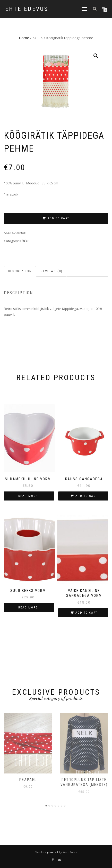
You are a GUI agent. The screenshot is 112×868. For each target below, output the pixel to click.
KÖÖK (38, 38)
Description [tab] (20, 271)
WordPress (70, 852)
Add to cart (58, 218)
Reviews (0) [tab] (52, 271)
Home (24, 38)
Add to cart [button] (86, 496)
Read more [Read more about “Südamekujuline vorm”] (28, 496)
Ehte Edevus (27, 9)
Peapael (28, 780)
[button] (96, 56)
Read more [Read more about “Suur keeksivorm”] (28, 608)
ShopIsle (41, 852)
